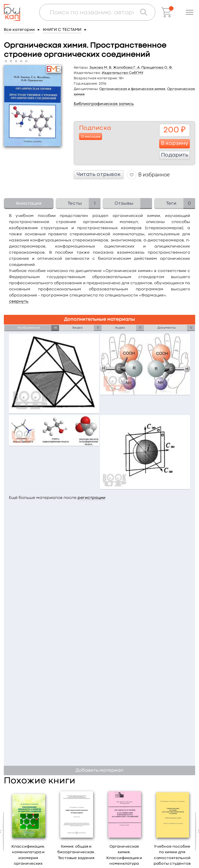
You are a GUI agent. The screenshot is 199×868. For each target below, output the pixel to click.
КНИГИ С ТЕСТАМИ (62, 30)
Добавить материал (99, 770)
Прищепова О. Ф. (157, 68)
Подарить (175, 155)
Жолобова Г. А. (127, 68)
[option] (76, 827)
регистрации (91, 498)
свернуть (19, 302)
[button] (190, 12)
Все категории (19, 30)
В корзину (175, 144)
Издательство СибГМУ (123, 73)
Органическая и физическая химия (132, 89)
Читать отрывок (99, 175)
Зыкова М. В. (101, 68)
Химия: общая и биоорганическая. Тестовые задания (76, 852)
